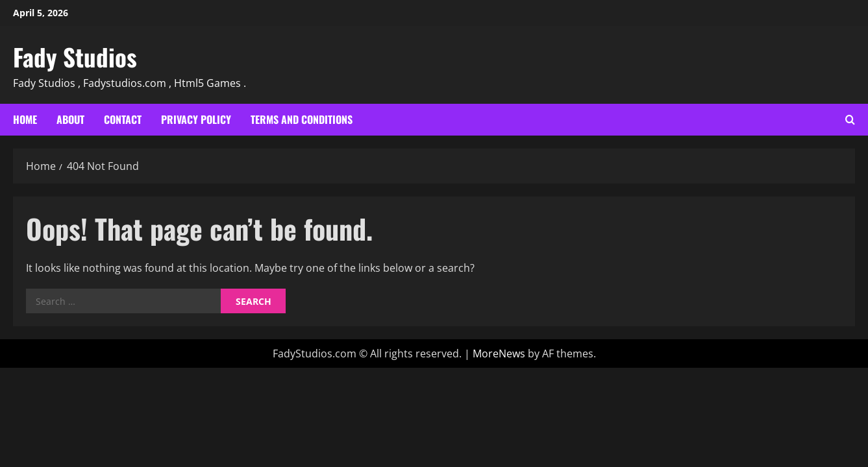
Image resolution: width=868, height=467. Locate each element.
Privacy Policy (196, 119)
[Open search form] (850, 120)
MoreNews (499, 353)
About (70, 119)
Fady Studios (75, 57)
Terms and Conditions (302, 119)
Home (25, 119)
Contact (123, 119)
